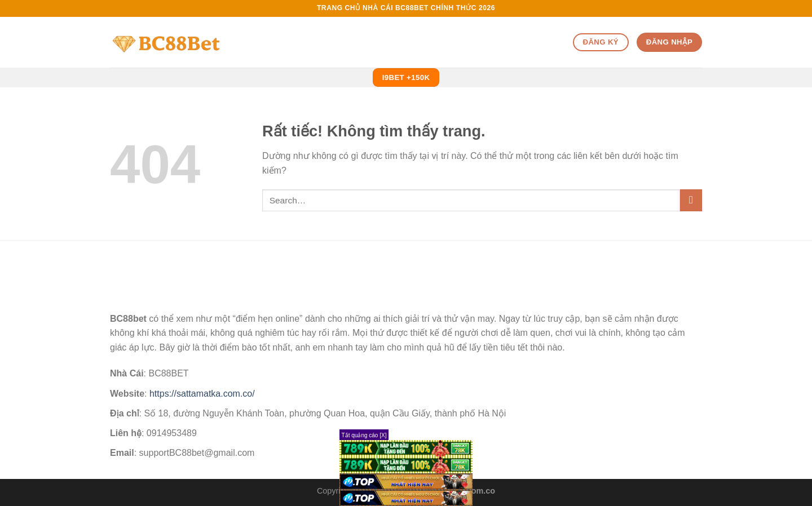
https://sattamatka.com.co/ (202, 394)
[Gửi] (691, 200)
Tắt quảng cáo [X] (364, 435)
